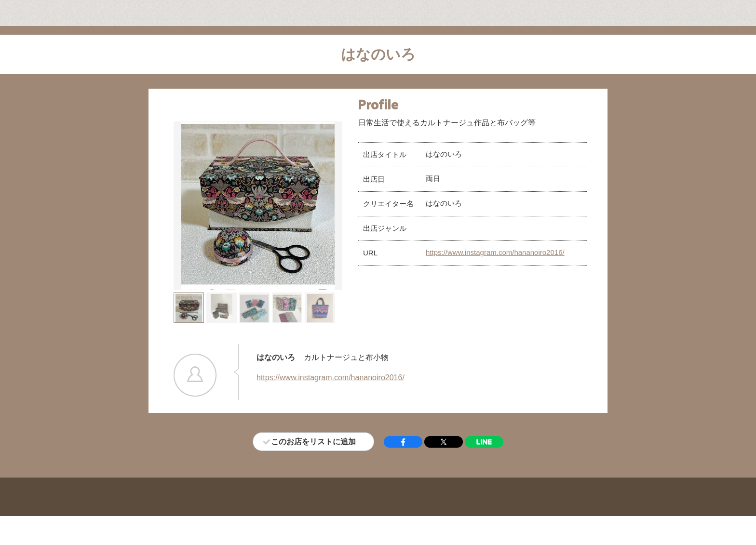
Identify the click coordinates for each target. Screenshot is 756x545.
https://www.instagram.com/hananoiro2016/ (495, 252)
